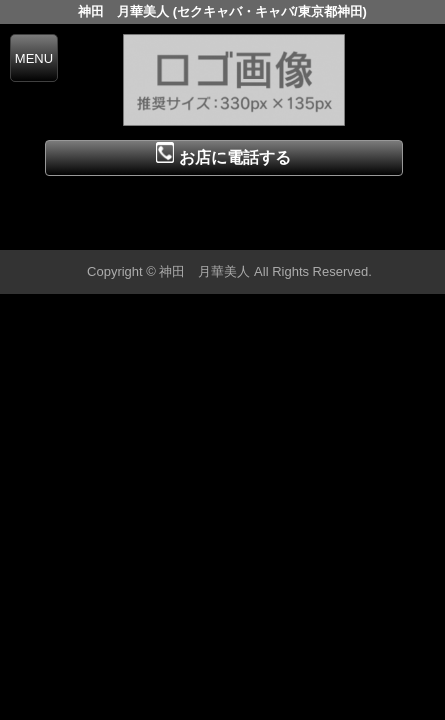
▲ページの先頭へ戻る (370, 231)
